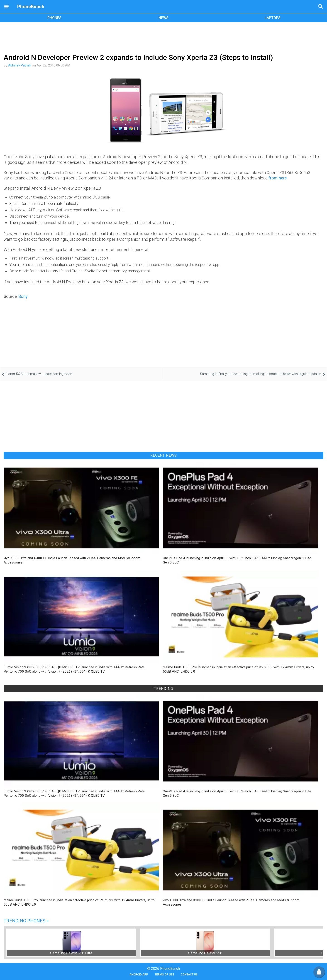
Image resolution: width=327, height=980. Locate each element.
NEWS (163, 18)
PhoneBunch (31, 7)
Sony (23, 296)
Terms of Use (164, 974)
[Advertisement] (163, 37)
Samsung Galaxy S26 (205, 953)
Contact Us (189, 974)
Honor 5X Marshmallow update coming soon (39, 374)
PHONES (54, 18)
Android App (139, 974)
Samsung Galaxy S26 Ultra (71, 953)
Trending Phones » (26, 921)
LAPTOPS (273, 18)
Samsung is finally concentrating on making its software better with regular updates (261, 374)
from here (278, 178)
